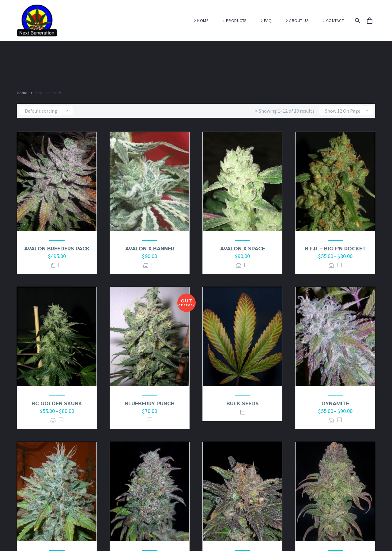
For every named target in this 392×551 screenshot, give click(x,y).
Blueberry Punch (150, 404)
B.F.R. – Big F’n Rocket (335, 249)
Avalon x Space (243, 249)
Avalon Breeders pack (57, 249)
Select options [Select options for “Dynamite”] (332, 420)
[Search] (357, 21)
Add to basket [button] (53, 265)
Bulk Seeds (243, 404)
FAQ (268, 21)
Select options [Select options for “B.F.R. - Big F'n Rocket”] (332, 265)
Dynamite (335, 404)
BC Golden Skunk (57, 404)
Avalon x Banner (150, 249)
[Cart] (372, 21)
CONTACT (335, 21)
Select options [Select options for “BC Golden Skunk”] (53, 420)
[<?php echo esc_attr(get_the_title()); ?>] (61, 265)
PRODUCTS (236, 21)
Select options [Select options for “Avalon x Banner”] (146, 265)
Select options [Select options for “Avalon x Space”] (239, 265)
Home (22, 93)
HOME (203, 21)
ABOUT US (299, 21)
